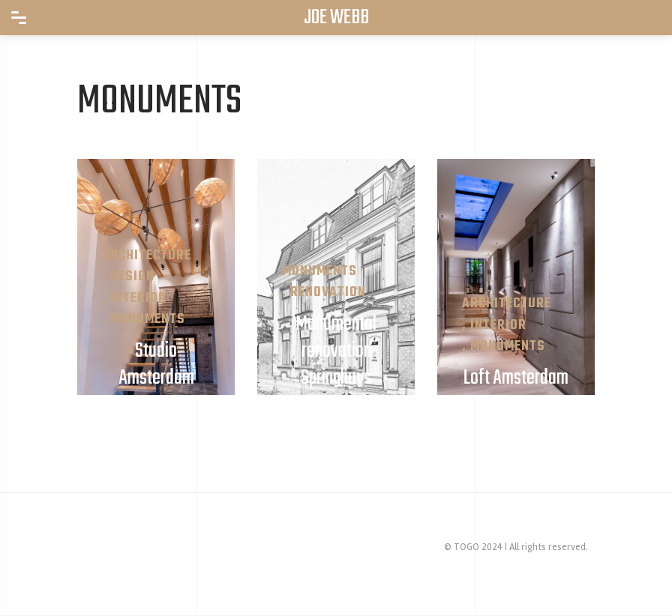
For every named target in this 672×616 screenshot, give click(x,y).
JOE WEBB (336, 18)
